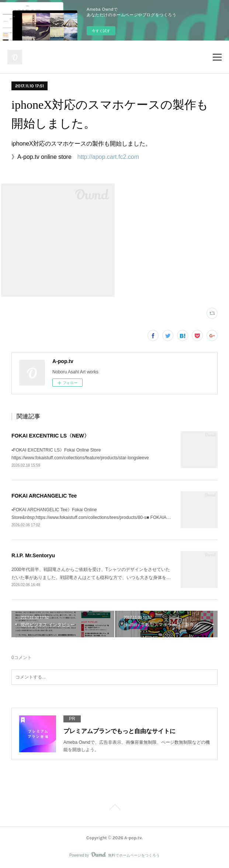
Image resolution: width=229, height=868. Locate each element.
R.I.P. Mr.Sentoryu (33, 555)
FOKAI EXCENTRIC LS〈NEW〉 (50, 436)
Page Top (114, 808)
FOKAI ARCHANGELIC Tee (44, 496)
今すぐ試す (101, 31)
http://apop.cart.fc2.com (108, 157)
